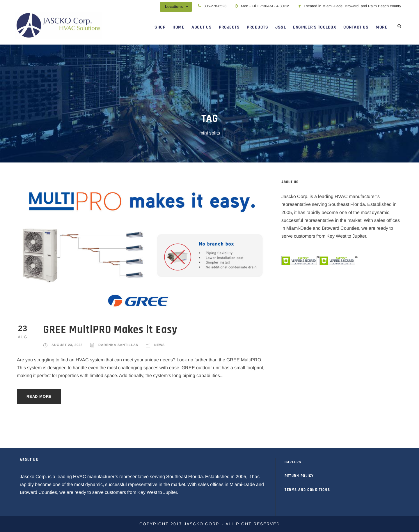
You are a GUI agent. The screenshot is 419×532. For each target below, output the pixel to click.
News (159, 345)
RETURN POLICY (299, 476)
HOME (178, 27)
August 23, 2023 (67, 345)
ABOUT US (201, 27)
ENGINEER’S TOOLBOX (315, 27)
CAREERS (293, 462)
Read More (39, 396)
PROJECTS (229, 27)
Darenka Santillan (118, 345)
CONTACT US (356, 27)
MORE (381, 27)
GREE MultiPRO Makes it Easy (110, 330)
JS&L (280, 27)
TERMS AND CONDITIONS (307, 490)
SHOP (160, 27)
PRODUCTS (257, 27)
